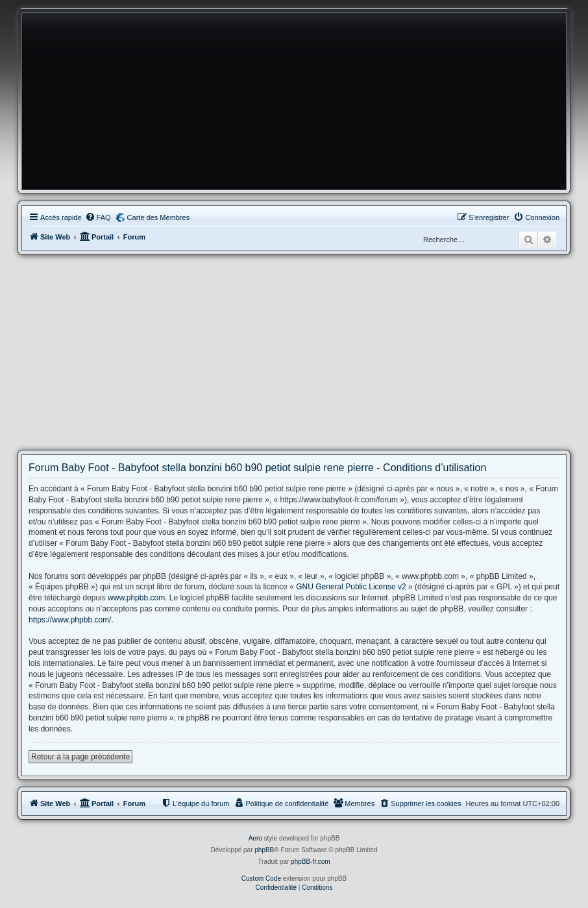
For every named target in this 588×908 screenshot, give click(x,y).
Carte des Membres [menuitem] (159, 217)
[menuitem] (98, 217)
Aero (255, 838)
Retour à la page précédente (80, 757)
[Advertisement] (294, 352)
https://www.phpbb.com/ (70, 620)
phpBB (264, 850)
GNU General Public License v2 (351, 587)
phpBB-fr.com (311, 862)
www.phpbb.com (136, 598)
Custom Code (261, 878)
